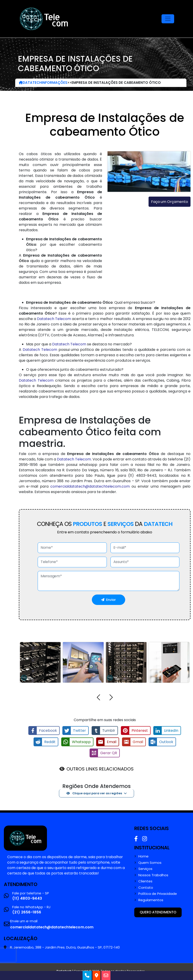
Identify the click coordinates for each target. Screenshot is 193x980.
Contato (146, 887)
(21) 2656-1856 (27, 912)
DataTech (30, 83)
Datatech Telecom (54, 319)
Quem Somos (150, 862)
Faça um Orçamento (170, 202)
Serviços (145, 869)
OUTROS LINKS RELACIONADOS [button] (100, 768)
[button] (98, 698)
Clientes (145, 881)
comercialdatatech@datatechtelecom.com (90, 486)
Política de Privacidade (158, 893)
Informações (55, 83)
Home (143, 856)
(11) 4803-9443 (27, 898)
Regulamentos (151, 900)
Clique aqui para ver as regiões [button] (94, 793)
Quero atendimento (158, 912)
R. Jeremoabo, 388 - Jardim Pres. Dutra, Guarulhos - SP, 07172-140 (65, 947)
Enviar (109, 600)
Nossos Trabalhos (153, 875)
